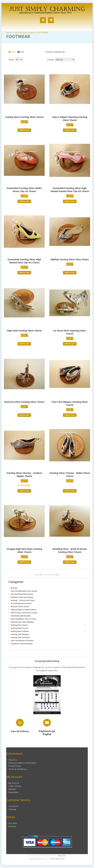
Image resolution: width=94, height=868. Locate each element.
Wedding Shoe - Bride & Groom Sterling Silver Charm (70, 550)
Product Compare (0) (55, 52)
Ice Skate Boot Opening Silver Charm (70, 332)
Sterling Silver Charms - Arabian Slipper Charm (24, 475)
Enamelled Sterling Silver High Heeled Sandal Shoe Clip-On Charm (70, 190)
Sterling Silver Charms (25, 32)
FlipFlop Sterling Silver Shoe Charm (70, 259)
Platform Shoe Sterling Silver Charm (24, 402)
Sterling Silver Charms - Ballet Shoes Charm (70, 475)
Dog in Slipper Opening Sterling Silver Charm (70, 119)
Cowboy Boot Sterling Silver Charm (24, 117)
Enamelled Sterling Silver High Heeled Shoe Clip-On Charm (24, 261)
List (21, 52)
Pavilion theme (36, 859)
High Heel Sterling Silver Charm (24, 331)
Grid (12, 52)
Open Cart (62, 856)
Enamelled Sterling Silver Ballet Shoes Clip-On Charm (24, 190)
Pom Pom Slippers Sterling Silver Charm (70, 403)
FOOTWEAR (43, 32)
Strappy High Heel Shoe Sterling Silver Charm (24, 550)
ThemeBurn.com (57, 859)
